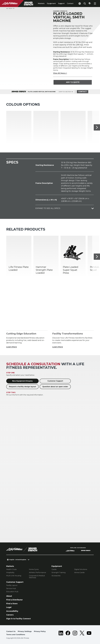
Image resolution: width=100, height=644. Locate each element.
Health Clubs (11, 569)
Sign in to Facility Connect (18, 619)
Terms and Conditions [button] (16, 635)
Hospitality (10, 573)
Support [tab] (61, 3)
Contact (70, 3)
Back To (10, 9)
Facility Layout (12, 585)
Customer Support (55, 381)
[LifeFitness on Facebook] (68, 633)
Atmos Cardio (79, 573)
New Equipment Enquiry (22, 381)
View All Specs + (60, 73)
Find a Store (12, 604)
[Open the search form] (85, 4)
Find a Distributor (14, 600)
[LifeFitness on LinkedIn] (61, 633)
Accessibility (12, 611)
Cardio (54, 569)
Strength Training (59, 573)
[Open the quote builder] (90, 4)
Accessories (56, 576)
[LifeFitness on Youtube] (89, 633)
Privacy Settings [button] (25, 631)
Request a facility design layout (22, 387)
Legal (9, 607)
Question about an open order (55, 387)
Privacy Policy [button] (40, 631)
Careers (10, 615)
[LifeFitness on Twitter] (82, 633)
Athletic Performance (37, 573)
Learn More (12, 347)
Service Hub (11, 588)
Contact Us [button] (11, 631)
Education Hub (12, 592)
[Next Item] (97, 127)
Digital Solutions (81, 569)
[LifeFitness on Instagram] (75, 633)
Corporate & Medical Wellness (37, 577)
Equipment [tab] (51, 3)
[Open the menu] (95, 4)
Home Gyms (34, 569)
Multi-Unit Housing (14, 576)
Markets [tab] (41, 3)
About (9, 596)
